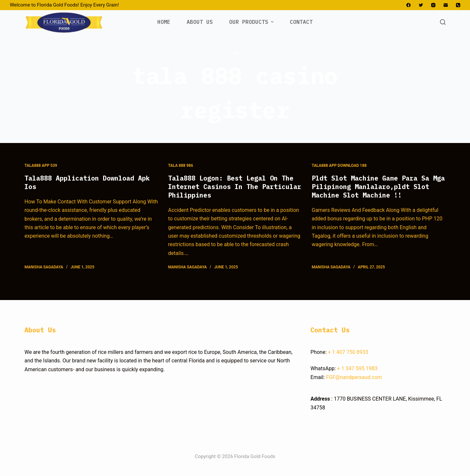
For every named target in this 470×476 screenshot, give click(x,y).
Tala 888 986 (181, 166)
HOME (164, 22)
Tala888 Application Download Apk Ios (87, 182)
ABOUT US (200, 22)
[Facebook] (408, 5)
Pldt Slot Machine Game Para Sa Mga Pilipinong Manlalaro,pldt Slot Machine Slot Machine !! (378, 187)
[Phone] (458, 5)
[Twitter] (421, 5)
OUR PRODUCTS (252, 22)
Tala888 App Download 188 (339, 166)
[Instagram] (433, 5)
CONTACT (301, 22)
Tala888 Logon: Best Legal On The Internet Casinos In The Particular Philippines (235, 187)
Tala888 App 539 (41, 166)
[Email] (446, 5)
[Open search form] (443, 22)
